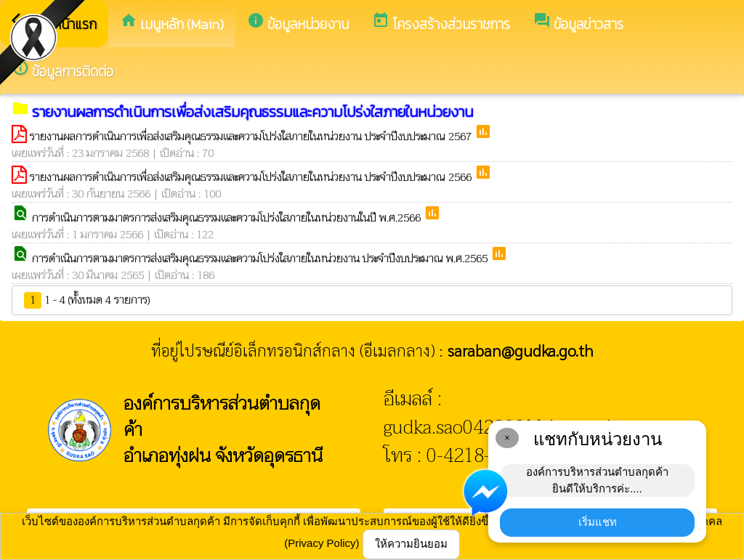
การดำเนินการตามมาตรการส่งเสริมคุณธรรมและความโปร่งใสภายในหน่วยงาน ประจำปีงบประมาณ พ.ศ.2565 (261, 259)
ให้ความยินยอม (411, 544)
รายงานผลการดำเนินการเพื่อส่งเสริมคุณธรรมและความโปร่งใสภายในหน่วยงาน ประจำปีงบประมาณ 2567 (252, 137)
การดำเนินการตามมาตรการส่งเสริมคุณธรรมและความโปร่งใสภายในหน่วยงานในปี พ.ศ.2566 (228, 218)
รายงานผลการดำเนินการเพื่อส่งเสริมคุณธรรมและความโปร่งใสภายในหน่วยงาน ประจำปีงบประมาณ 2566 (252, 177)
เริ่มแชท (598, 522)
